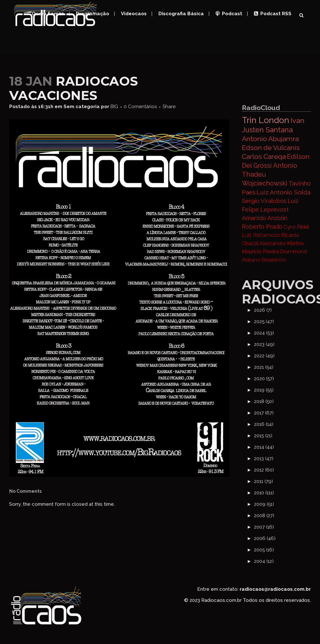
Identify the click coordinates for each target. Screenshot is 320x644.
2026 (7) (263, 310)
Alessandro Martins (282, 243)
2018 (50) (264, 401)
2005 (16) (264, 550)
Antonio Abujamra (270, 139)
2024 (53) (264, 333)
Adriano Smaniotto (264, 260)
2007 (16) (264, 527)
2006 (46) (265, 538)
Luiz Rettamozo (261, 235)
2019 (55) (264, 390)
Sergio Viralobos (264, 201)
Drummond (293, 252)
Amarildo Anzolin (265, 218)
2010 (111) (264, 493)
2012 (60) (264, 470)
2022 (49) (264, 356)
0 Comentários (140, 107)
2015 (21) (263, 436)
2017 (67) (264, 413)
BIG (114, 107)
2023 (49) (264, 344)
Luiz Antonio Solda (283, 192)
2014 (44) (264, 447)
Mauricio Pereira (260, 252)
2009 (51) (264, 504)
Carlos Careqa (264, 156)
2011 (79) (263, 481)
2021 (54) (264, 367)
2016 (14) (264, 424)
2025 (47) (264, 322)
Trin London (266, 120)
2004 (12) (264, 561)
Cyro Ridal (296, 227)
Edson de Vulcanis (271, 148)
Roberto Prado (262, 227)
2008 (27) (264, 516)
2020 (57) (264, 379)
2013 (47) (264, 459)
